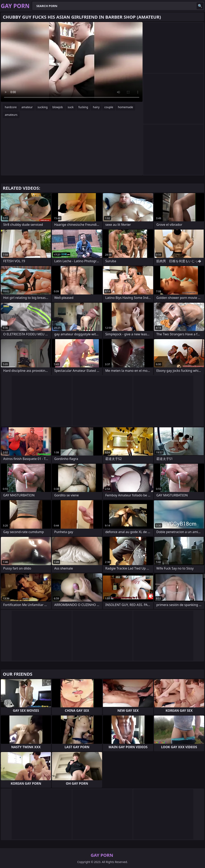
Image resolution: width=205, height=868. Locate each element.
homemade (126, 107)
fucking (83, 107)
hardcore (11, 107)
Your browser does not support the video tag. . (72, 62)
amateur (27, 107)
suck (71, 107)
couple (109, 107)
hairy (96, 107)
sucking (42, 107)
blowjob (58, 107)
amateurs (11, 115)
